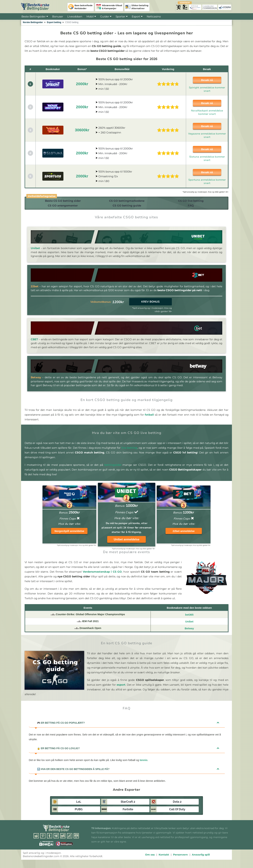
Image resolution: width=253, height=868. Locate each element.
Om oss (150, 858)
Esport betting (54, 22)
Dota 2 (177, 805)
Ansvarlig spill (201, 858)
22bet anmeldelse (184, 535)
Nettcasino (154, 16)
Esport (136, 16)
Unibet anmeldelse (126, 543)
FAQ (191, 208)
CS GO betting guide (126, 208)
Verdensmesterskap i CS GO (102, 575)
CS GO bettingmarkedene (126, 202)
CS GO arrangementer (61, 208)
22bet (35, 290)
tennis (144, 764)
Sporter (122, 16)
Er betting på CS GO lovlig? (58, 752)
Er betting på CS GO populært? (61, 726)
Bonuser (58, 16)
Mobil (90, 16)
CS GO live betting (191, 202)
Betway (36, 381)
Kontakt (164, 858)
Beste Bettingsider (34, 16)
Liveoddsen (75, 16)
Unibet (35, 252)
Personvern (180, 858)
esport (121, 688)
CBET (34, 343)
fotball (149, 418)
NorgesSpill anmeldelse (69, 535)
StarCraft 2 (128, 805)
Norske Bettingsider (33, 22)
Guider (106, 16)
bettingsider (113, 468)
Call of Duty (177, 813)
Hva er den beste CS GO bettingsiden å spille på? (73, 773)
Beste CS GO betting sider (61, 202)
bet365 (189, 618)
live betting (129, 451)
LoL (79, 805)
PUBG (79, 813)
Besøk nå (207, 80)
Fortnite (128, 813)
